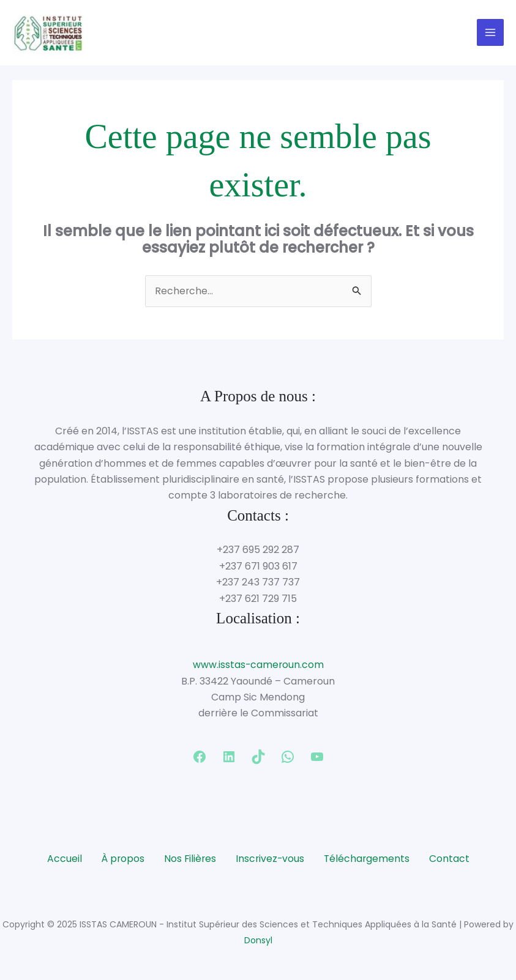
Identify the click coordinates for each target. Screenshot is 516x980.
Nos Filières (189, 860)
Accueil (62, 860)
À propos (121, 860)
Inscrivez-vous (271, 860)
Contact (452, 860)
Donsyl (258, 941)
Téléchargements (368, 860)
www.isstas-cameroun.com (258, 666)
